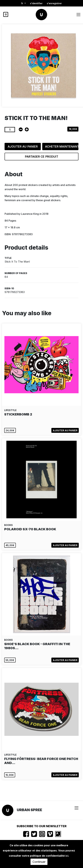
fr (23, 3)
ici (67, 856)
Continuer (39, 862)
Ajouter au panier (23, 147)
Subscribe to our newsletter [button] (42, 826)
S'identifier (36, 3)
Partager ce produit (42, 157)
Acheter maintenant (62, 147)
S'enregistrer (54, 3)
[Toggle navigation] (78, 15)
